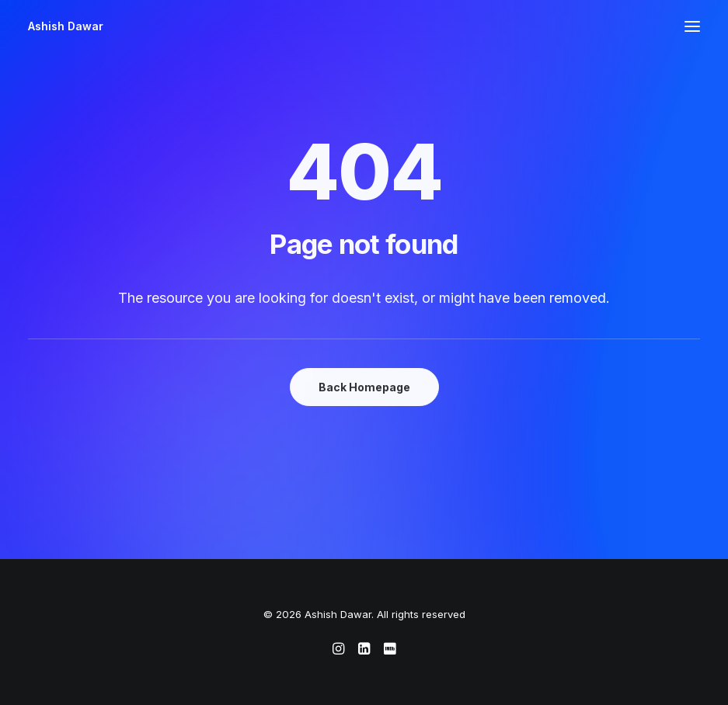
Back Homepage (364, 387)
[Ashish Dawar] (66, 26)
